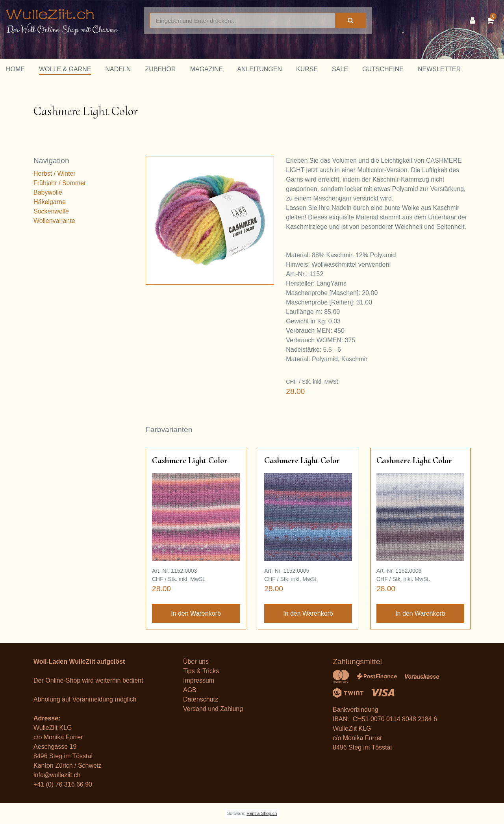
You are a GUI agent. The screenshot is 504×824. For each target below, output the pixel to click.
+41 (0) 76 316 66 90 (63, 784)
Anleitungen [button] (259, 69)
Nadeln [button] (118, 69)
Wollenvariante (54, 221)
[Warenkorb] (492, 20)
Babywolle (48, 192)
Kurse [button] (307, 69)
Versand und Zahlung (213, 709)
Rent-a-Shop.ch (262, 813)
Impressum (199, 680)
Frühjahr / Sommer (60, 183)
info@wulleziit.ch (57, 775)
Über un (194, 662)
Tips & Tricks (201, 671)
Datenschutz (201, 699)
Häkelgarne (50, 202)
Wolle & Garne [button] (65, 69)
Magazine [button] (207, 69)
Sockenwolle (51, 211)
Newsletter (439, 69)
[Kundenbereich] (474, 20)
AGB (190, 690)
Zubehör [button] (160, 69)
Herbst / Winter (55, 174)
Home (15, 69)
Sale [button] (340, 69)
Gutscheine (383, 69)
